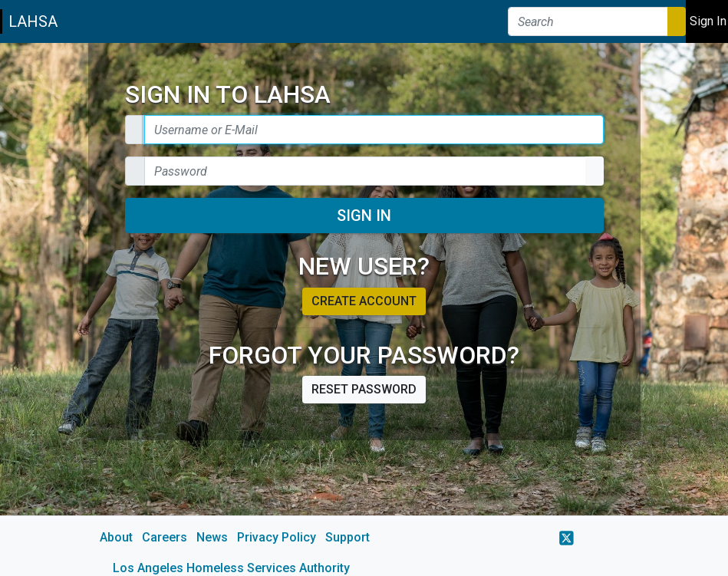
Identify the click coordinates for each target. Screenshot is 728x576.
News (212, 537)
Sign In (364, 216)
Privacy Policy (277, 537)
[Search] (588, 21)
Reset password (364, 389)
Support (348, 537)
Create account (364, 301)
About (116, 537)
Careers (165, 537)
